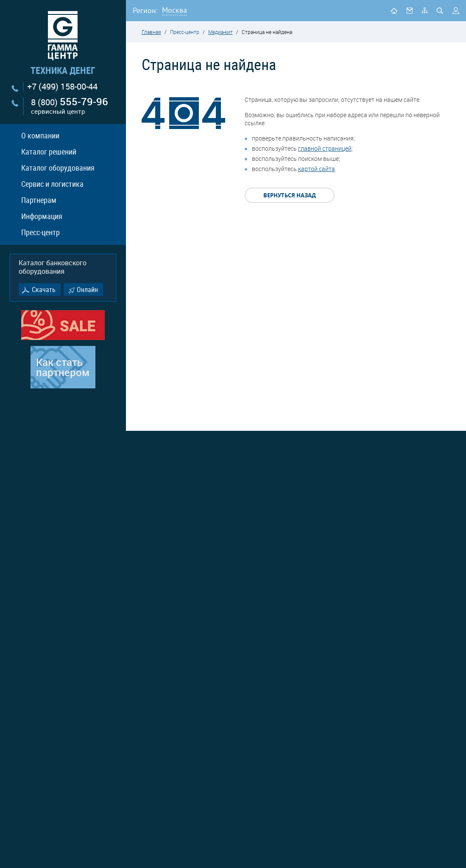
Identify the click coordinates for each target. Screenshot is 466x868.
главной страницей (325, 148)
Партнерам (39, 200)
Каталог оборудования (58, 168)
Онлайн (87, 289)
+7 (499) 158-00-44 (62, 87)
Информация (42, 216)
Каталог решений (49, 152)
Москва (174, 10)
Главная (151, 32)
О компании (40, 135)
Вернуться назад (290, 195)
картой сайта (317, 169)
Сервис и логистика (52, 184)
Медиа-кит (220, 32)
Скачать (44, 289)
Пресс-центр (40, 232)
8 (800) (70, 106)
